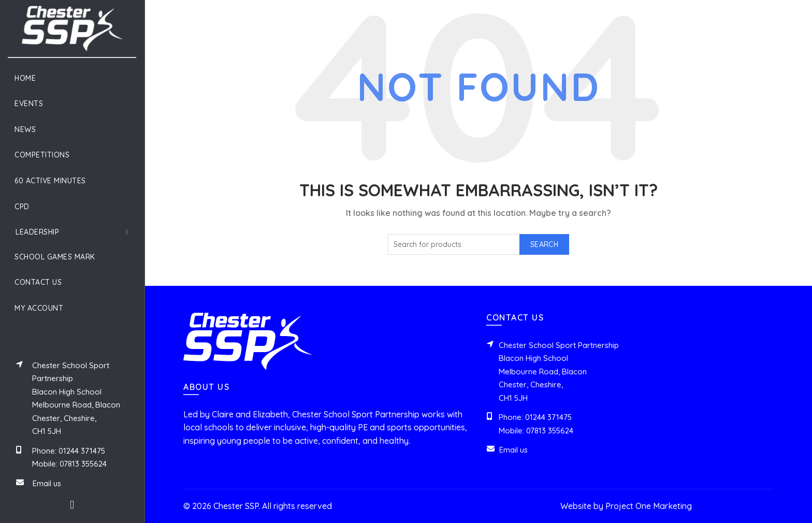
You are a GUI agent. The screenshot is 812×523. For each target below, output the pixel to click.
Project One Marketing (649, 506)
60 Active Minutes (50, 181)
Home (25, 78)
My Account (39, 308)
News (25, 129)
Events (29, 104)
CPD (22, 207)
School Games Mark (55, 257)
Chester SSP (236, 506)
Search (544, 244)
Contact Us (38, 282)
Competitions (42, 155)
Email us (47, 483)
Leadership (37, 232)
